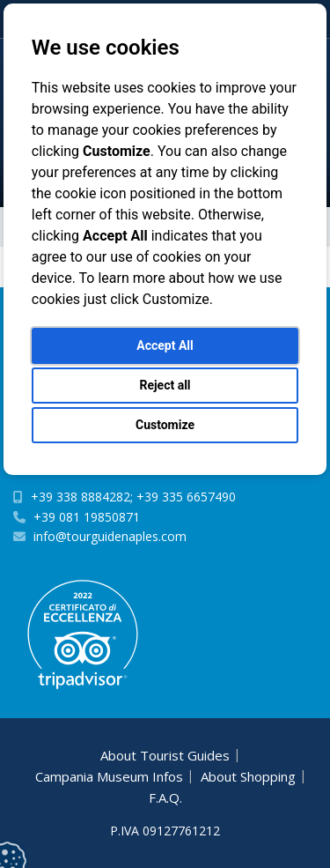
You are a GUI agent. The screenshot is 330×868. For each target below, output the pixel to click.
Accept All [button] (165, 345)
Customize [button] (165, 425)
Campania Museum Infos (109, 776)
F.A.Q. (165, 798)
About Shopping (248, 776)
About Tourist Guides (165, 755)
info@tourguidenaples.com (110, 536)
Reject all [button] (165, 385)
